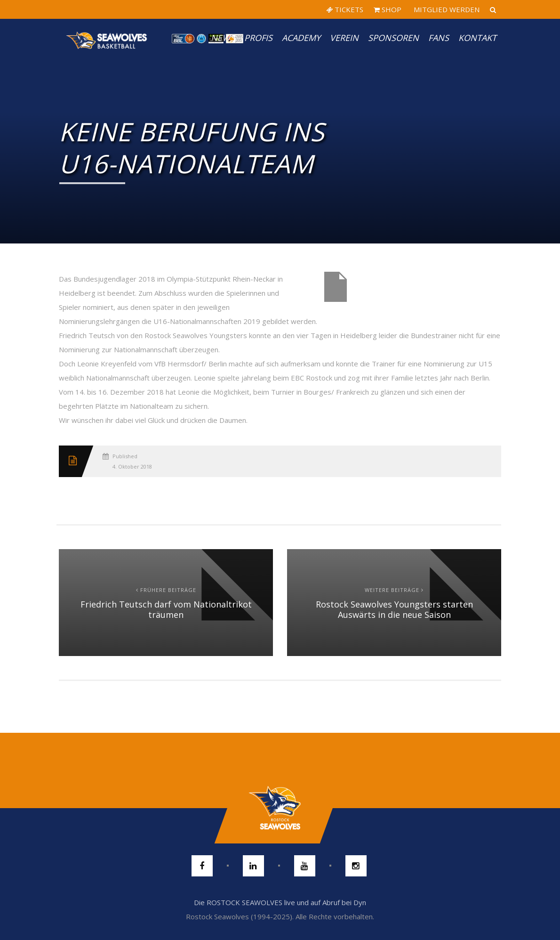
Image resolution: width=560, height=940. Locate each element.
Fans (439, 38)
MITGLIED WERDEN (446, 9)
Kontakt (477, 38)
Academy (301, 38)
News (223, 38)
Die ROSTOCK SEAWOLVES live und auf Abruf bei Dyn (280, 902)
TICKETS (345, 9)
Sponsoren (393, 38)
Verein (344, 38)
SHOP (388, 9)
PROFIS (258, 38)
